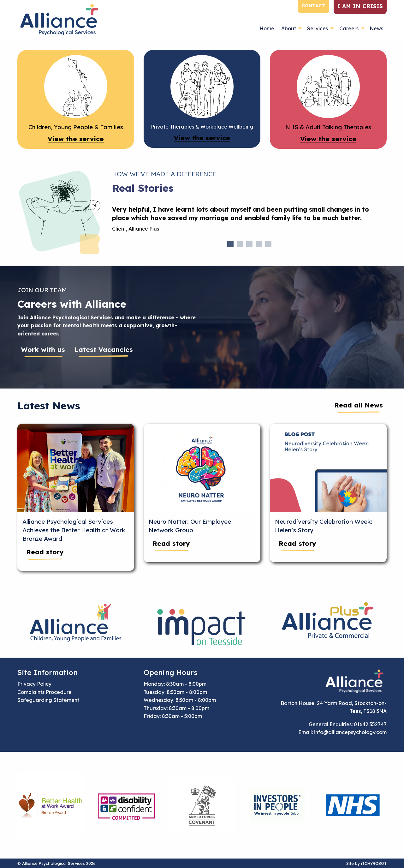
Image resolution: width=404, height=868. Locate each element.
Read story (45, 552)
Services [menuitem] (318, 28)
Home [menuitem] (267, 28)
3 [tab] (249, 244)
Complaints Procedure (45, 692)
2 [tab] (240, 244)
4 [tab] (259, 244)
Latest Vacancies (104, 349)
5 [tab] (268, 244)
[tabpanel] (249, 222)
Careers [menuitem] (349, 28)
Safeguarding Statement (48, 700)
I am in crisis (360, 6)
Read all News (359, 405)
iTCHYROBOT (374, 863)
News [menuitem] (376, 28)
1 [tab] (230, 244)
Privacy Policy (34, 684)
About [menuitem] (289, 28)
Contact (313, 6)
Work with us (43, 349)
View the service (76, 139)
